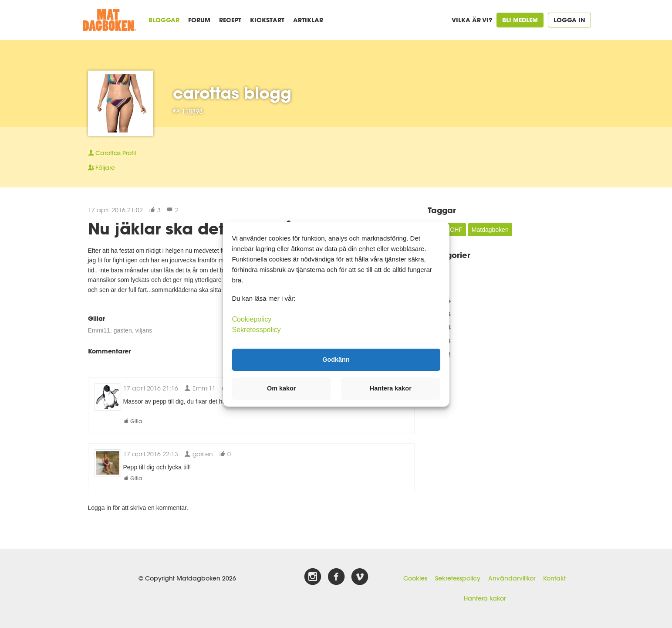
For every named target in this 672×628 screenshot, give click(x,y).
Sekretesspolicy (458, 578)
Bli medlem (520, 20)
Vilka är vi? (472, 20)
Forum (199, 20)
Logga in (569, 20)
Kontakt (554, 578)
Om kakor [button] (281, 388)
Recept (230, 20)
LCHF (454, 230)
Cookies (415, 578)
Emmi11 (99, 330)
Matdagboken (490, 230)
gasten (123, 330)
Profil (112, 153)
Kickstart (267, 20)
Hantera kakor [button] (391, 388)
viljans (144, 330)
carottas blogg (232, 93)
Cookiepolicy (252, 319)
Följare (101, 168)
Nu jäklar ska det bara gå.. (196, 228)
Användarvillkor (512, 578)
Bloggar (164, 20)
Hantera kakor (485, 598)
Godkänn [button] (336, 360)
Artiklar (308, 20)
